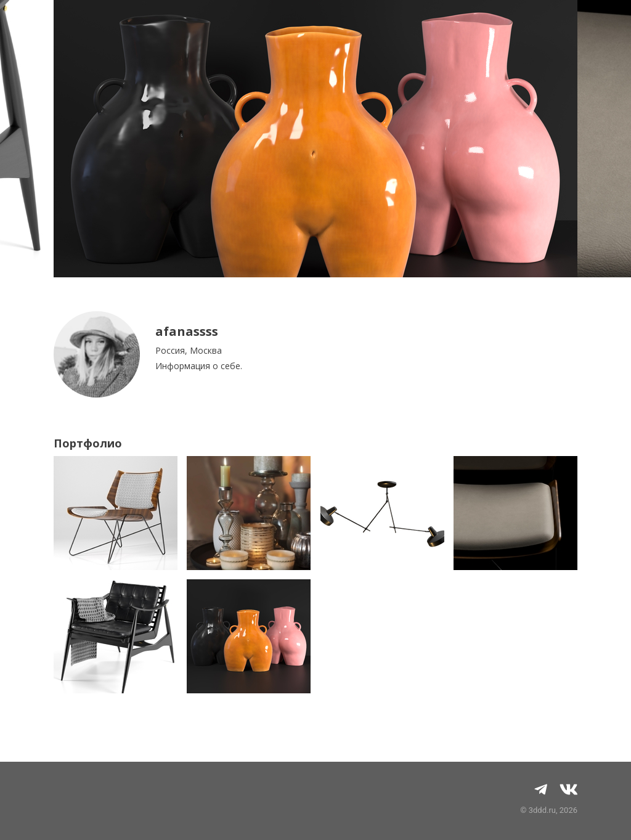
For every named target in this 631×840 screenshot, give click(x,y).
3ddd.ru (542, 810)
